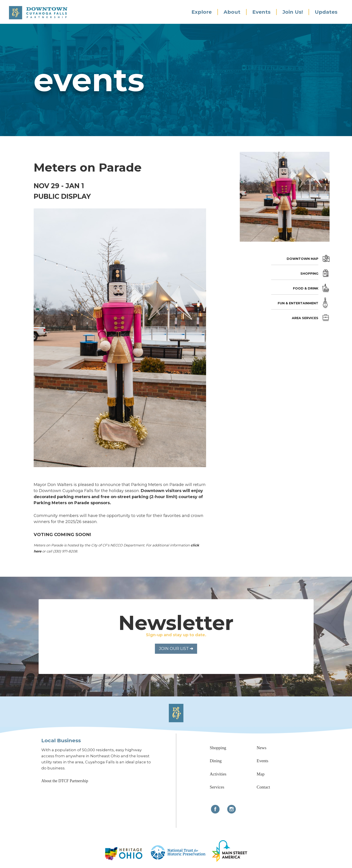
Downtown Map (302, 259)
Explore (202, 12)
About (232, 12)
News (262, 748)
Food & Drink (306, 288)
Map (261, 774)
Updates (326, 12)
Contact (263, 787)
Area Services (305, 318)
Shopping (309, 274)
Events (261, 12)
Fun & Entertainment (298, 303)
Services (217, 787)
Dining (216, 761)
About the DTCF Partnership (65, 781)
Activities (218, 774)
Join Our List (176, 649)
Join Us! (293, 12)
